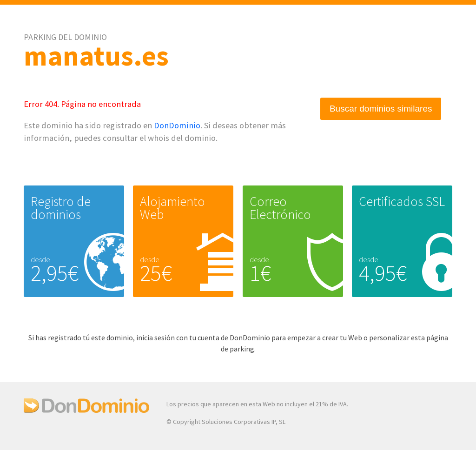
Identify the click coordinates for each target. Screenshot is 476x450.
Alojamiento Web (172, 208)
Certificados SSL (402, 201)
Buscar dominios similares (381, 109)
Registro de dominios (61, 208)
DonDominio (177, 125)
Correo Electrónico (280, 208)
